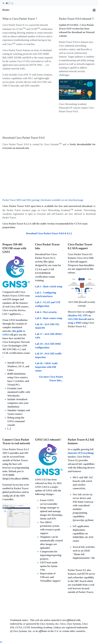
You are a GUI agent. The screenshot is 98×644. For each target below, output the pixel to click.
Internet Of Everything (81, 453)
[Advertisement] (28, 111)
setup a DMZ (75, 323)
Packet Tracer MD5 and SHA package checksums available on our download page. (43, 200)
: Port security (46, 312)
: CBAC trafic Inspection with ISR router (46, 367)
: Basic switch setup (49, 286)
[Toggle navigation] (94, 10)
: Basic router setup (49, 318)
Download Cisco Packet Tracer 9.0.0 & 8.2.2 (49, 233)
